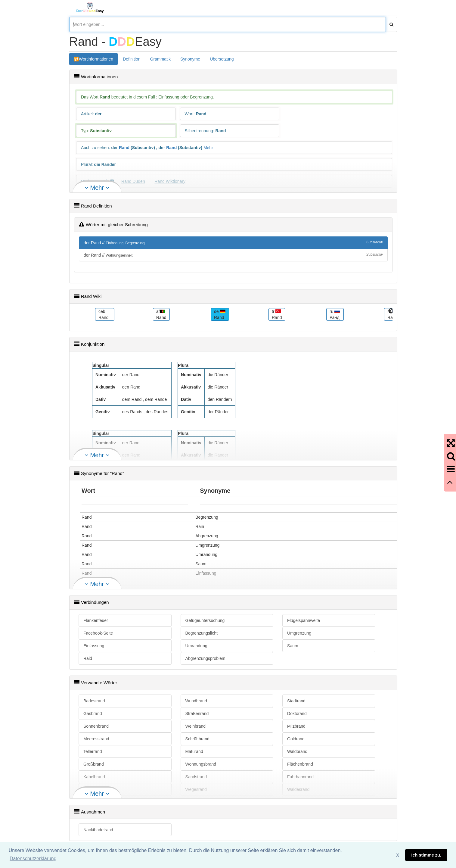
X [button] (398, 855)
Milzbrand (296, 726)
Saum (293, 646)
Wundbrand (196, 701)
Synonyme (190, 59)
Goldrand (296, 739)
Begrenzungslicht (202, 633)
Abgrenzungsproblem (205, 658)
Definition (132, 59)
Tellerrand (93, 751)
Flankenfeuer (96, 620)
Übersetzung (222, 59)
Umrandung (196, 646)
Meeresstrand (96, 739)
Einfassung (94, 646)
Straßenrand (197, 713)
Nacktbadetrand (98, 830)
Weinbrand (195, 726)
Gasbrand (93, 713)
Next (391, 311)
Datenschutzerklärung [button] (33, 859)
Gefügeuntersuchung (205, 620)
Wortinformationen (96, 59)
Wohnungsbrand (201, 764)
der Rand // (233, 242)
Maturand (194, 751)
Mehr (208, 148)
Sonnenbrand (96, 726)
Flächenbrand (300, 764)
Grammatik (160, 59)
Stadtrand (296, 701)
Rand (124, 148)
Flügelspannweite (304, 620)
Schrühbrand (197, 739)
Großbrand (94, 764)
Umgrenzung (299, 633)
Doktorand (297, 713)
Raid (88, 658)
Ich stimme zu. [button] (426, 855)
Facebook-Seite (98, 633)
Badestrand (94, 701)
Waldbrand (297, 751)
